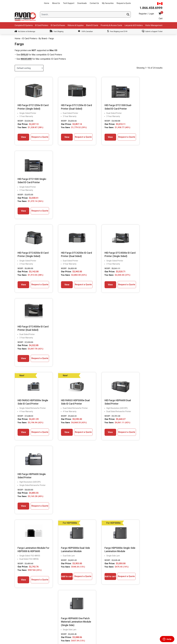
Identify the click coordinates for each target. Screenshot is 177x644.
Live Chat (25, 523)
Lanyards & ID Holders (134, 25)
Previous (9, 471)
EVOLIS (24, 55)
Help (116, 612)
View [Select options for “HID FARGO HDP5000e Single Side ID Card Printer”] (22, 293)
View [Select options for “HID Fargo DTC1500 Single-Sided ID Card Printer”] (137, 137)
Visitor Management (154, 25)
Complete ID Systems (24, 25)
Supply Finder (71, 589)
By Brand (43, 38)
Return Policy (120, 606)
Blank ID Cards (92, 25)
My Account (119, 584)
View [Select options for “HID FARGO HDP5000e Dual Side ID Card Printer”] (60, 290)
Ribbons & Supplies (76, 25)
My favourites (108, 3)
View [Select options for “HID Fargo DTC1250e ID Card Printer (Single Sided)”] (22, 137)
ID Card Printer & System (75, 617)
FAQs (67, 600)
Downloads (82, 3)
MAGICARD (26, 59)
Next (168, 471)
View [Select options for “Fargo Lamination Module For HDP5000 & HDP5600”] (22, 370)
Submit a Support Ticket (152, 31)
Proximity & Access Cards (111, 25)
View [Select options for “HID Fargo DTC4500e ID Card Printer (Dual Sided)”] (137, 210)
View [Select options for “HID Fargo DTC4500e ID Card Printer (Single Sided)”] (99, 214)
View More (139, 443)
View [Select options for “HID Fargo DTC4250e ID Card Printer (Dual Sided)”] (60, 210)
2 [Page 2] (89, 392)
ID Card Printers (42, 25)
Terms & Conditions (122, 617)
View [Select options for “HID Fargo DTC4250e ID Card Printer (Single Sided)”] (22, 214)
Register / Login (146, 14)
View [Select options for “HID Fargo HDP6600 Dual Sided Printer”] (99, 287)
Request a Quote (124, 3)
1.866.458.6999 (32, 517)
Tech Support (69, 3)
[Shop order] (29, 68)
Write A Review (155, 443)
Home (47, 3)
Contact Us (94, 3)
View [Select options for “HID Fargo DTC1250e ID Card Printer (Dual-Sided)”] (60, 137)
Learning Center (72, 606)
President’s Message (24, 584)
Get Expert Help (71, 595)
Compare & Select (72, 584)
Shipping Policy (120, 600)
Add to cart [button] (61, 365)
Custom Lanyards (72, 612)
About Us (56, 3)
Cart (161, 18)
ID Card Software (58, 25)
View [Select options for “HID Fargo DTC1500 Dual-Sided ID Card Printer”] (99, 137)
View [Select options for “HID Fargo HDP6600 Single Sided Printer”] (137, 290)
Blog (17, 595)
